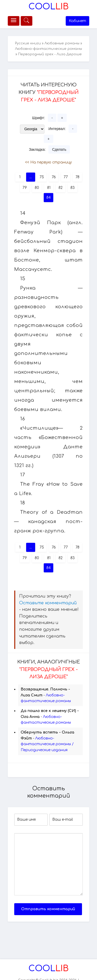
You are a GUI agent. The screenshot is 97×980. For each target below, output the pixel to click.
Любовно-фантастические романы (48, 49)
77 (66, 177)
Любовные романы (62, 43)
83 (73, 188)
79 (25, 188)
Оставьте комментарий (48, 603)
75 (42, 177)
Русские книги (28, 43)
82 (61, 188)
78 (77, 177)
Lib (48, 7)
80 (37, 188)
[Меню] (14, 21)
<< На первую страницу (48, 162)
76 (54, 177)
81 (49, 188)
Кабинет (77, 21)
